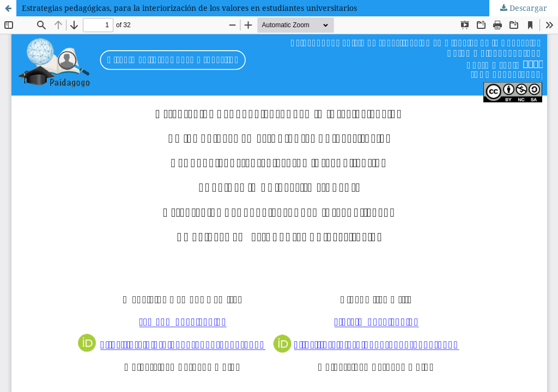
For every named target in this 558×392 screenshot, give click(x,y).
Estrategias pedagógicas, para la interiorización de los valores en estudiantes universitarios (189, 8)
